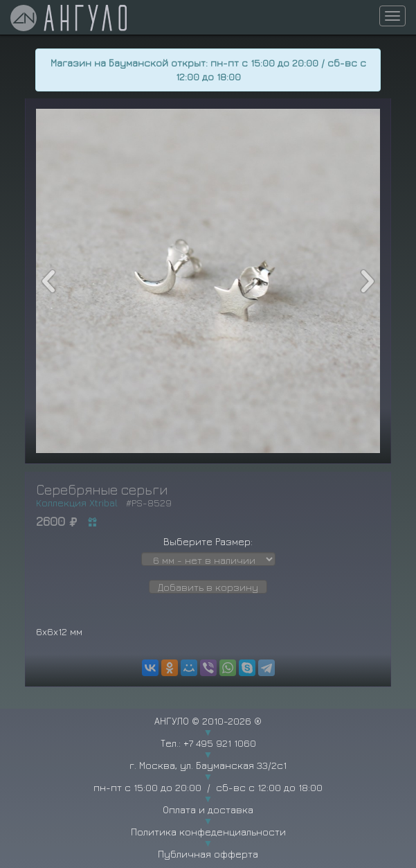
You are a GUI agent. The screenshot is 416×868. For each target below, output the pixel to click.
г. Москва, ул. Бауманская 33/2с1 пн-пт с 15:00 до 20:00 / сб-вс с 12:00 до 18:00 (208, 776)
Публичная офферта (208, 854)
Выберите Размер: (208, 541)
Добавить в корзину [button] (208, 587)
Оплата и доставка (208, 809)
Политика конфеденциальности (208, 832)
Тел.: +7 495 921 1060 (208, 743)
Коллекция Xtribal (77, 503)
